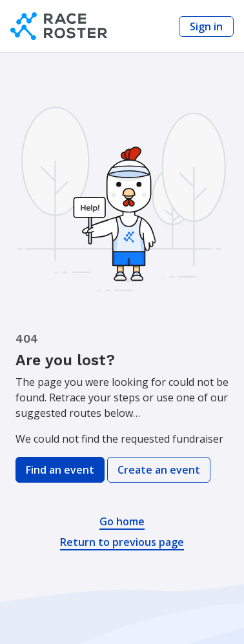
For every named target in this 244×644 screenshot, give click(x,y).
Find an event (60, 470)
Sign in (206, 26)
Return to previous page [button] (122, 542)
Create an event (159, 470)
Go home (122, 521)
